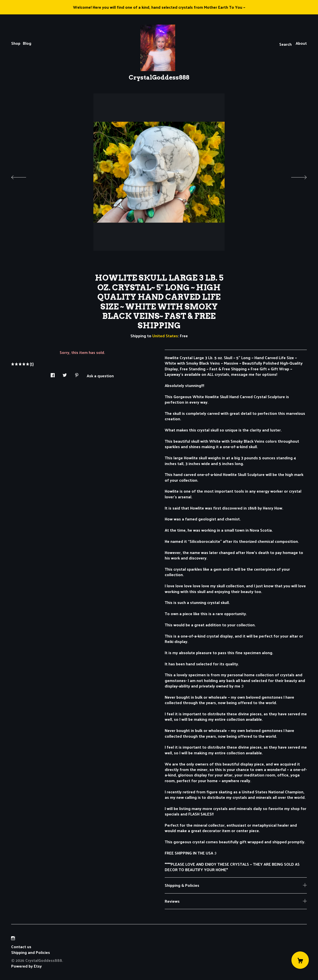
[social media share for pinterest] (77, 374)
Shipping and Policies (31, 952)
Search (285, 44)
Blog (27, 43)
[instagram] (13, 938)
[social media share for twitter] (65, 374)
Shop (16, 43)
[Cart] (300, 960)
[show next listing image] (294, 176)
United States (165, 336)
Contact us (21, 947)
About (301, 43)
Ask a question (100, 375)
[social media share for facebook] (53, 374)
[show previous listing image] (24, 176)
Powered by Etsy (26, 966)
